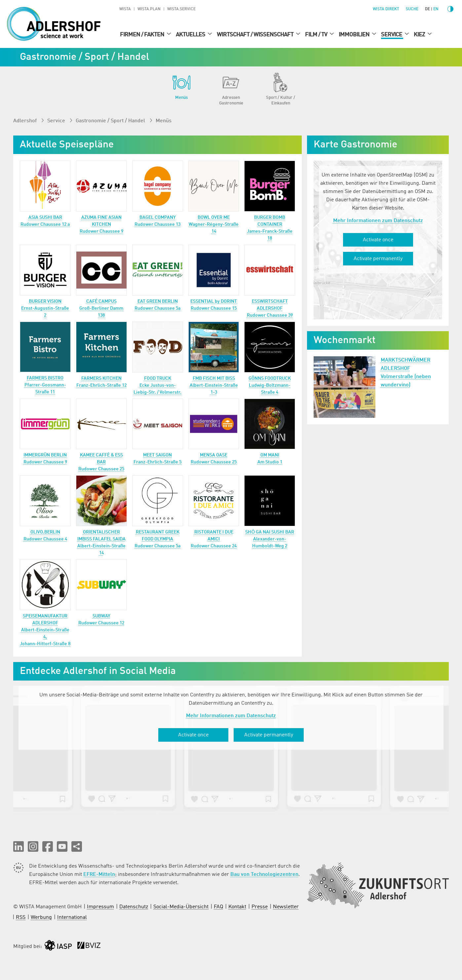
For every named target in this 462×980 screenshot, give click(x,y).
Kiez (420, 35)
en (436, 9)
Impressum (100, 907)
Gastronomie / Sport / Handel (111, 121)
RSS (21, 918)
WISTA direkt (386, 9)
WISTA (125, 9)
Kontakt (237, 907)
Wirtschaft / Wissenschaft (256, 35)
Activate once (378, 240)
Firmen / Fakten (143, 35)
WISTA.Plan (149, 9)
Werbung (41, 918)
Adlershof (26, 121)
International (72, 918)
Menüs (164, 121)
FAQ (218, 907)
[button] (19, 846)
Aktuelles (191, 35)
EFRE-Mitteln (99, 875)
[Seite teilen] (77, 846)
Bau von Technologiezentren (264, 875)
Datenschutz (134, 907)
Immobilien (355, 35)
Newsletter (286, 907)
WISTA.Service (181, 9)
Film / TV (317, 35)
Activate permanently (378, 259)
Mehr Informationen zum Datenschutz (378, 221)
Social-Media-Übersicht (181, 907)
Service (392, 35)
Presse (260, 907)
